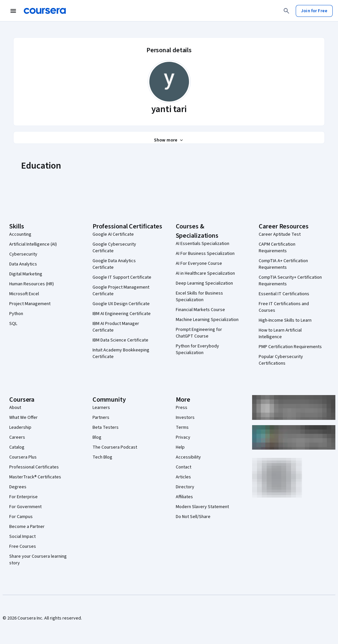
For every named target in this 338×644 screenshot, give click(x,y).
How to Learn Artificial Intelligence (280, 334)
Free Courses (23, 546)
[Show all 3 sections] (169, 140)
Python (16, 314)
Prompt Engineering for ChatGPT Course (199, 333)
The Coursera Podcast (115, 447)
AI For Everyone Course (199, 263)
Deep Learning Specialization (204, 283)
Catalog (17, 447)
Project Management (30, 304)
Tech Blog (102, 457)
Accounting (20, 234)
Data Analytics (23, 264)
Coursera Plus (23, 457)
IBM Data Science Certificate (120, 340)
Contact (184, 467)
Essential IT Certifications (284, 294)
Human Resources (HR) (32, 284)
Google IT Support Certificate (122, 277)
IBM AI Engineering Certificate (122, 314)
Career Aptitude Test (280, 234)
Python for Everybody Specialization (197, 349)
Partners (101, 418)
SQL (13, 324)
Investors (185, 418)
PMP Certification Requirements (290, 347)
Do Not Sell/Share (193, 517)
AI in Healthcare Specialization (205, 273)
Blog (97, 437)
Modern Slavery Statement (202, 507)
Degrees (18, 487)
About (15, 408)
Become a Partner (27, 527)
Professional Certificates (34, 467)
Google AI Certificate (113, 234)
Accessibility (188, 457)
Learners (101, 408)
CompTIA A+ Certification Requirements (283, 264)
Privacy (183, 437)
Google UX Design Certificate (121, 304)
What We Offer (23, 418)
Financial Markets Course (200, 310)
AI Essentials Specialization (203, 244)
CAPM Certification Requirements (277, 248)
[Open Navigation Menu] (13, 11)
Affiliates (184, 497)
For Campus (21, 517)
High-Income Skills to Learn (285, 320)
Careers (17, 437)
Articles (183, 477)
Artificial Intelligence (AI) (33, 244)
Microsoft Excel (24, 294)
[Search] (286, 11)
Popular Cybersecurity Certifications (281, 360)
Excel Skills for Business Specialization (199, 297)
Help (180, 447)
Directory (185, 487)
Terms (182, 427)
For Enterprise (23, 497)
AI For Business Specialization (205, 254)
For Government (25, 507)
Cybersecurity (23, 254)
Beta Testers (106, 427)
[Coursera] (45, 11)
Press (182, 408)
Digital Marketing (26, 274)
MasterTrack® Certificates (35, 477)
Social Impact (22, 537)
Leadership (20, 427)
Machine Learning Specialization (207, 320)
